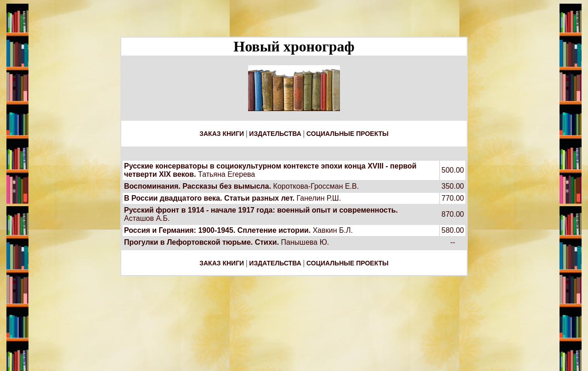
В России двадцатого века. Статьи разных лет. (209, 198)
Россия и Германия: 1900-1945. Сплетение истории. (217, 230)
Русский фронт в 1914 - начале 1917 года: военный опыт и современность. (261, 210)
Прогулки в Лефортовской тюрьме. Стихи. (201, 242)
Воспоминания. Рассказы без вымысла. (198, 186)
